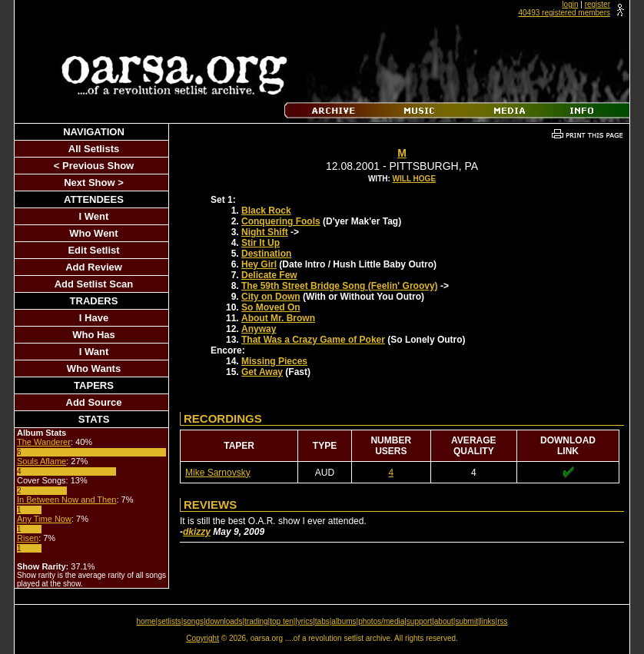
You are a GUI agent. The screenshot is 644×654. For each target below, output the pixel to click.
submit (466, 621)
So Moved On (271, 307)
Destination (266, 254)
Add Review (94, 267)
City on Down (271, 297)
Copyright (202, 638)
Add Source (94, 402)
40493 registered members (564, 13)
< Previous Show (94, 166)
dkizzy (197, 532)
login (570, 4)
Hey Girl (259, 264)
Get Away (262, 372)
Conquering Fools (281, 221)
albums (344, 621)
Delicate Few (269, 275)
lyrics (304, 621)
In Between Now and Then (66, 500)
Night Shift (265, 232)
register (598, 4)
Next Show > (94, 183)
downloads (224, 621)
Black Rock (266, 211)
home (146, 621)
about (444, 621)
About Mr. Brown (278, 318)
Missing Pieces (274, 361)
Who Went (93, 233)
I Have (94, 318)
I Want (94, 352)
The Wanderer (44, 442)
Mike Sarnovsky (218, 473)
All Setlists (94, 149)
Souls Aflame (41, 461)
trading (256, 621)
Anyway (259, 329)
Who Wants (94, 368)
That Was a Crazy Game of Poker (313, 340)
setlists (169, 621)
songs (193, 621)
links (488, 621)
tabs (322, 621)
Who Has (94, 335)
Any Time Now (44, 519)
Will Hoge (414, 179)
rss (502, 621)
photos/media (381, 621)
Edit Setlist (93, 250)
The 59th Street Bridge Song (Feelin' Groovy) (340, 286)
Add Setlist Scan (94, 284)
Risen (28, 538)
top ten (282, 621)
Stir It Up (261, 243)
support (419, 621)
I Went (94, 216)
